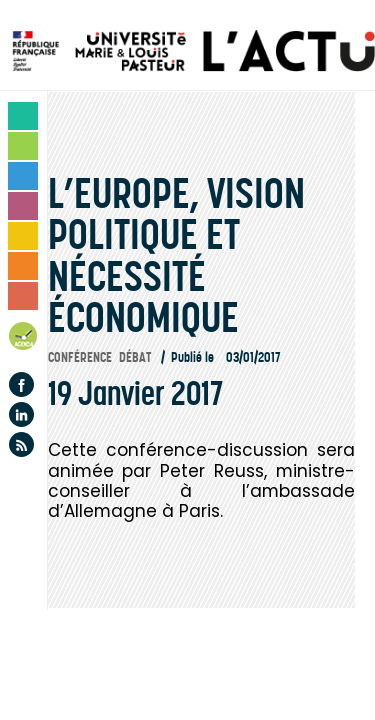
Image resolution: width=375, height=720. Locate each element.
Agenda (24, 339)
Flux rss (21, 444)
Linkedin (21, 414)
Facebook (21, 384)
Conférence (80, 357)
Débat (135, 357)
